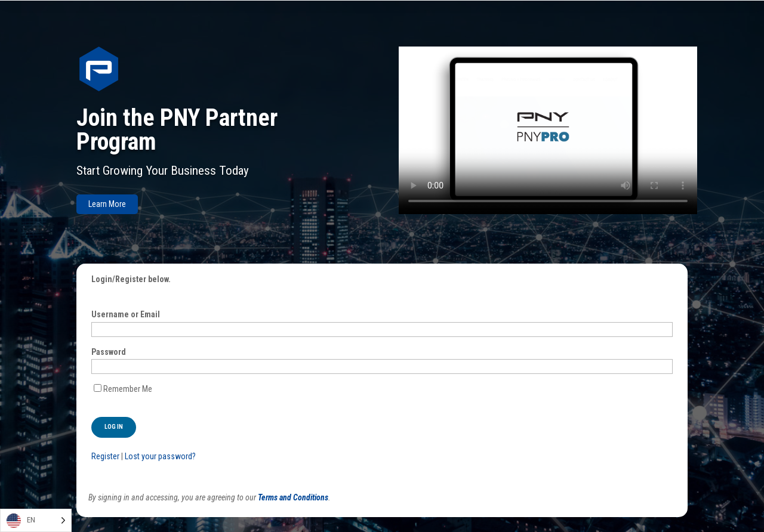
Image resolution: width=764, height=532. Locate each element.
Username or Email (126, 314)
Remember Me (128, 389)
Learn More (107, 204)
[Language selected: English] (36, 520)
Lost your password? (160, 456)
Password (109, 352)
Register (105, 456)
